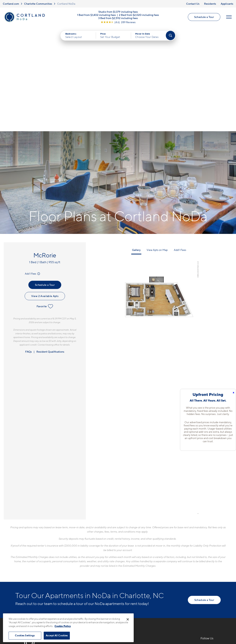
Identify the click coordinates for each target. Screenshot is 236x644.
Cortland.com (11, 4)
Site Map (135, 611)
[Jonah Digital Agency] (212, 609)
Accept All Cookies (57, 635)
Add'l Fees (33, 169)
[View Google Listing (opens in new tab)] (118, 22)
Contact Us (193, 4)
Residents (210, 4)
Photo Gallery (131, 561)
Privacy (101, 611)
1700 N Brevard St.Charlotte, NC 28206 (86, 551)
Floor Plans (129, 542)
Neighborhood (171, 542)
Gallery (136, 145)
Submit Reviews (117, 611)
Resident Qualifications (50, 247)
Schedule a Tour (204, 17)
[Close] (128, 619)
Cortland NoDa (66, 4)
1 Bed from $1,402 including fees (96, 15)
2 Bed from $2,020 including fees (139, 15)
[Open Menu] (229, 17)
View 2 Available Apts (45, 191)
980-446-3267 (82, 542)
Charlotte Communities (38, 4)
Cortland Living (132, 575)
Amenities (128, 568)
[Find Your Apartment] (170, 35)
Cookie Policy (63, 626)
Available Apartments (136, 549)
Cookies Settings (25, 635)
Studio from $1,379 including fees (118, 12)
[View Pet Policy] (103, 562)
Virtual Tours (130, 555)
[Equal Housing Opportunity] (73, 562)
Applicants (227, 4)
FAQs (28, 247)
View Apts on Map (157, 145)
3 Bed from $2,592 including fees (118, 18)
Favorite (45, 202)
